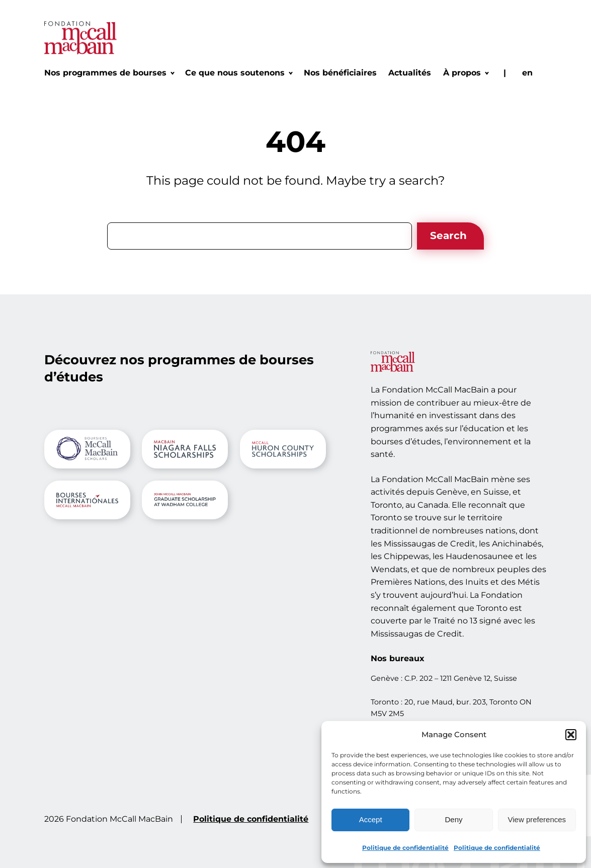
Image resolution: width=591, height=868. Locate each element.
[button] (571, 735)
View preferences (537, 819)
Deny (453, 819)
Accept (371, 819)
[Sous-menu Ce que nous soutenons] (238, 73)
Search (448, 235)
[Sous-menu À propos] (466, 73)
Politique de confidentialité (405, 848)
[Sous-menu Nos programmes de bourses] (109, 73)
